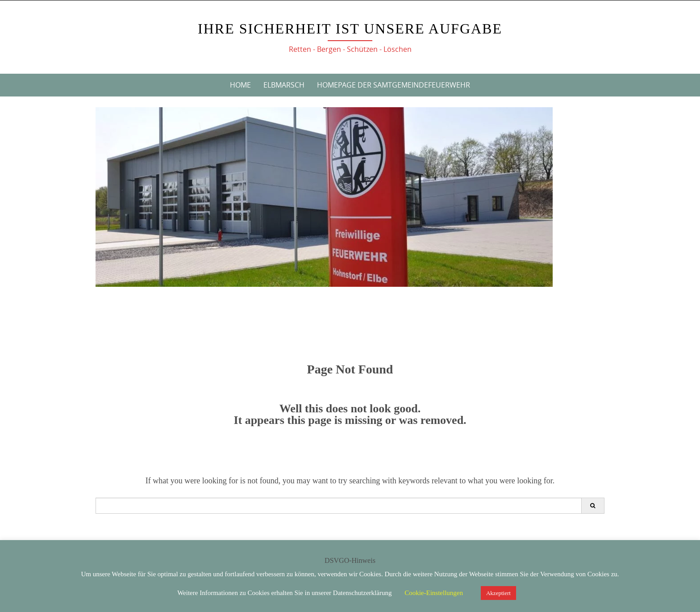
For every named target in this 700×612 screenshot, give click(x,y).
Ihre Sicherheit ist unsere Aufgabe (350, 29)
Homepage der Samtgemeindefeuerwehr (394, 85)
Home (240, 85)
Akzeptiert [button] (498, 593)
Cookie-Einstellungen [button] (434, 593)
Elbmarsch (284, 85)
